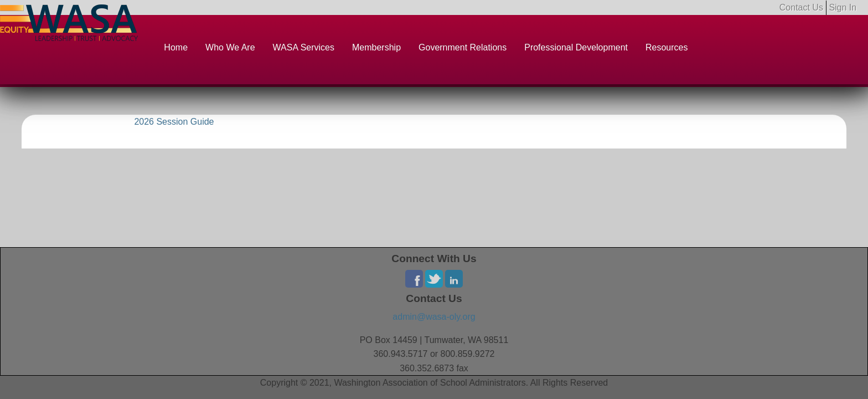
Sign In (843, 7)
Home (176, 47)
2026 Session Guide (174, 122)
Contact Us (801, 7)
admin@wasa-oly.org (434, 317)
